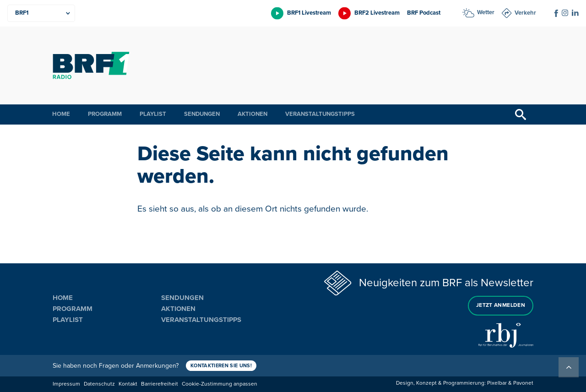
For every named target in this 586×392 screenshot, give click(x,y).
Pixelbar (497, 383)
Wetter (486, 12)
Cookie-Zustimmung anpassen (220, 384)
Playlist (153, 114)
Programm (105, 114)
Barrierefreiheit (160, 384)
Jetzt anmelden (501, 305)
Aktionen (252, 114)
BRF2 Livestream (377, 13)
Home (61, 114)
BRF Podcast (424, 13)
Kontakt (128, 384)
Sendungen (202, 114)
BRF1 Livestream (309, 13)
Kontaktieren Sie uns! (221, 366)
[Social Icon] (556, 13)
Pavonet (523, 383)
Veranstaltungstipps (320, 114)
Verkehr (525, 13)
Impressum (66, 384)
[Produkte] (41, 13)
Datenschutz (99, 384)
